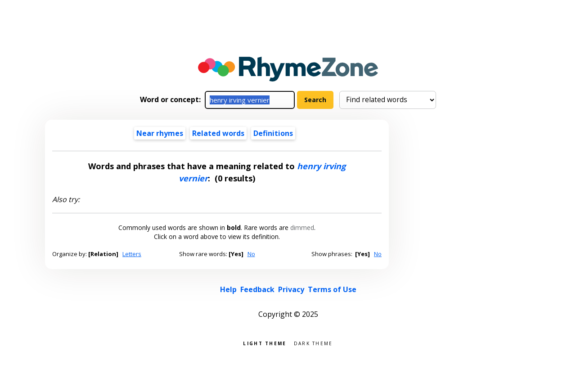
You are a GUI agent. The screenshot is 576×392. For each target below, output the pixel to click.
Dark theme (313, 343)
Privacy (291, 289)
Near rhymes (160, 133)
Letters (132, 254)
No (251, 254)
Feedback (257, 289)
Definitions (273, 133)
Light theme (265, 343)
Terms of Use (332, 289)
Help (228, 289)
